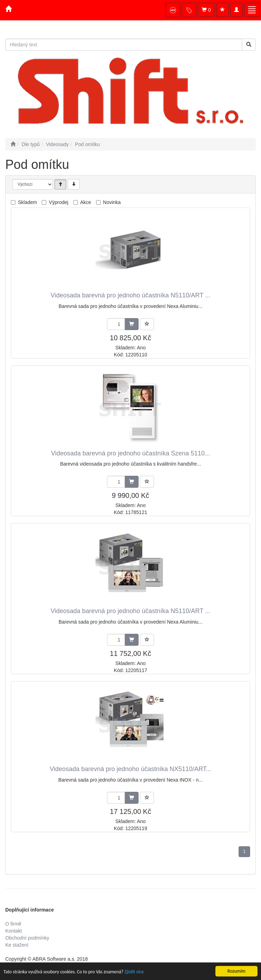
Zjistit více (134, 972)
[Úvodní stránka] (13, 144)
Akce (86, 202)
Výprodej (58, 202)
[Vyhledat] (249, 45)
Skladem (27, 202)
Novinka (112, 202)
